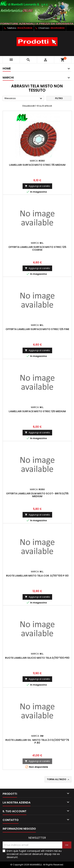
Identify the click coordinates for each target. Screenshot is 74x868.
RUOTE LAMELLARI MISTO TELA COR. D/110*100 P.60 (37, 576)
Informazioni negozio (19, 829)
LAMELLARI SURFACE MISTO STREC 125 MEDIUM (37, 411)
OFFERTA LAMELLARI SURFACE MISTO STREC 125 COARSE (37, 248)
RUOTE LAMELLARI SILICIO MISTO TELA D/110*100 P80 (37, 658)
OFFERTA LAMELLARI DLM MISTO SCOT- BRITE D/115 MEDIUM (37, 495)
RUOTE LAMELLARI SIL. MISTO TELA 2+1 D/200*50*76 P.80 (37, 741)
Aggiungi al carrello (37, 186)
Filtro (59, 98)
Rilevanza (24, 99)
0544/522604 (25, 28)
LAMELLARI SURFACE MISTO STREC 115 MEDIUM (37, 165)
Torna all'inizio (58, 779)
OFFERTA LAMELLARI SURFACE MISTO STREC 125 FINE (37, 329)
